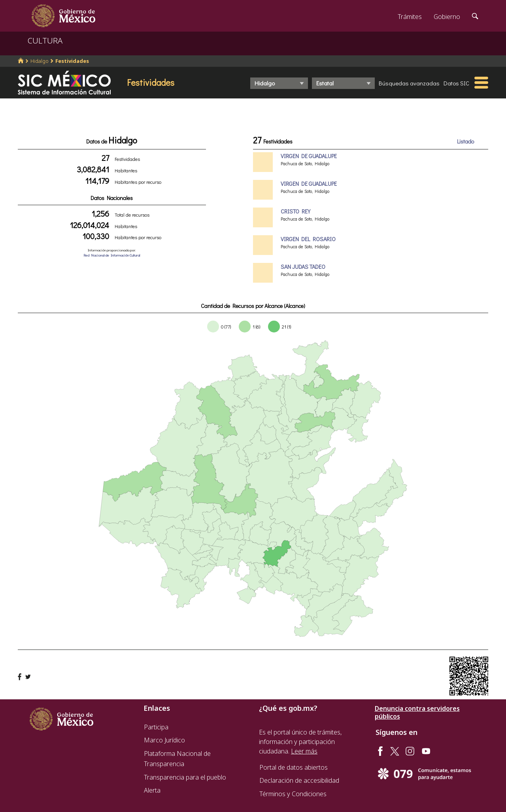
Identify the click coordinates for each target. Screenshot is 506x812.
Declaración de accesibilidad (299, 780)
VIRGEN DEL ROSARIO (308, 239)
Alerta (152, 790)
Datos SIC (456, 83)
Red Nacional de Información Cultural (112, 255)
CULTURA (45, 41)
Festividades (72, 61)
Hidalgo (40, 61)
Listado (465, 141)
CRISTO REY (295, 211)
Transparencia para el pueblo (185, 777)
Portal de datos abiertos (294, 767)
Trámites (410, 17)
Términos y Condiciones (293, 794)
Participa (156, 727)
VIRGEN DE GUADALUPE (309, 156)
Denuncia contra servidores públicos (417, 712)
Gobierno (447, 17)
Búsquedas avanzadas (409, 83)
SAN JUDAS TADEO (303, 267)
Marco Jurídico (164, 740)
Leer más (304, 751)
